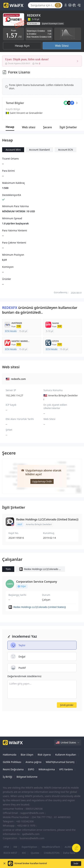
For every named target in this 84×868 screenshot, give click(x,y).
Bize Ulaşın (27, 755)
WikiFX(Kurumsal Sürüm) (60, 762)
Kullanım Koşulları (66, 755)
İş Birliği (7, 777)
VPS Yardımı (66, 769)
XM (15, 847)
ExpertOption (29, 847)
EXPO (31, 769)
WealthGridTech (51, 847)
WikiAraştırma (47, 769)
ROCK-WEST (10, 853)
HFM (6, 847)
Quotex (35, 853)
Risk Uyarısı (44, 755)
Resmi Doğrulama (13, 769)
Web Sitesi (62, 46)
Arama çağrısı (33, 762)
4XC (24, 853)
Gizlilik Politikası (12, 762)
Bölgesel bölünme (27, 777)
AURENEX (70, 847)
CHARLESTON (52, 853)
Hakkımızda (10, 755)
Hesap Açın (22, 46)
